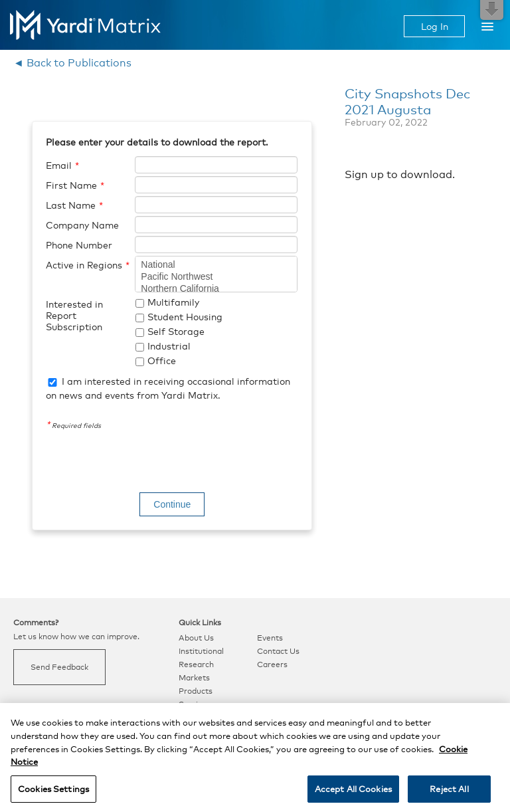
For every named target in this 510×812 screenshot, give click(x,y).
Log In (435, 26)
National (216, 265)
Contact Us (278, 651)
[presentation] (147, 463)
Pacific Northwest (216, 277)
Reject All (449, 795)
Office (162, 360)
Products (196, 691)
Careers (272, 664)
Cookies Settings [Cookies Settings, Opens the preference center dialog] (53, 795)
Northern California (216, 289)
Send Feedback (59, 667)
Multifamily (173, 302)
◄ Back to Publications (72, 63)
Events (270, 638)
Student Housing (185, 317)
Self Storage (176, 331)
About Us (196, 638)
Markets (194, 678)
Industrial (169, 346)
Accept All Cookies (353, 795)
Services (195, 704)
